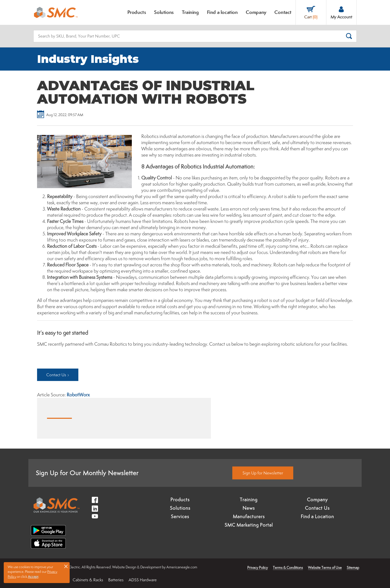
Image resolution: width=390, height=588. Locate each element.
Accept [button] (33, 577)
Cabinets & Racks (88, 580)
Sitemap (353, 567)
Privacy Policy (258, 567)
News (249, 508)
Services (180, 516)
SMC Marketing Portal (249, 525)
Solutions (180, 508)
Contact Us (317, 508)
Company (317, 500)
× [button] (66, 566)
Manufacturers (249, 516)
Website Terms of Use (325, 567)
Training (249, 500)
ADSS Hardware (143, 580)
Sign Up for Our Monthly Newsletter (87, 473)
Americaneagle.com (182, 567)
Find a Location (317, 516)
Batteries (116, 580)
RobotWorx (78, 395)
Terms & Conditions (288, 567)
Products (180, 500)
